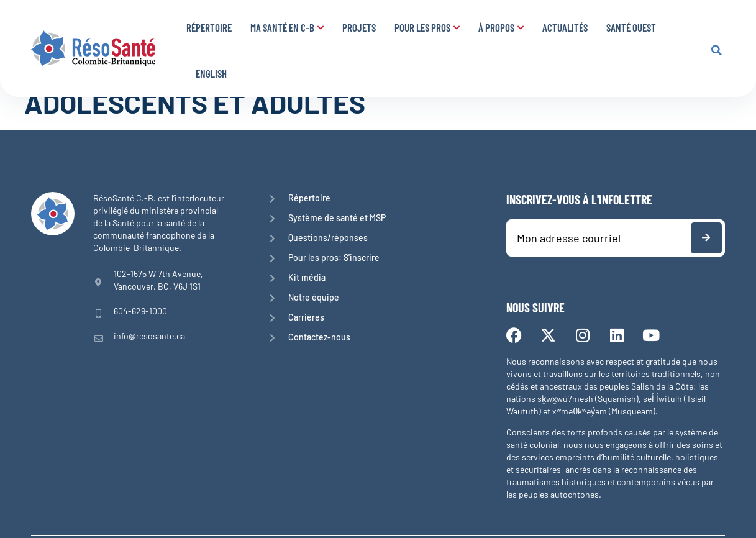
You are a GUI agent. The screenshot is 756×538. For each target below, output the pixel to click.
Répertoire (209, 27)
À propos (501, 27)
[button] (716, 50)
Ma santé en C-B (287, 27)
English (211, 73)
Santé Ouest (631, 27)
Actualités (565, 27)
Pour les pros (427, 27)
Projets (359, 27)
